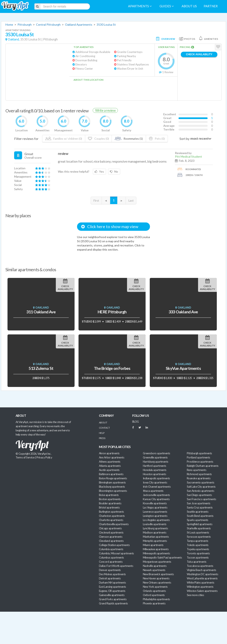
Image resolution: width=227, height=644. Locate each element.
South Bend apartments (200, 516)
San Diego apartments (199, 495)
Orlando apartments (154, 591)
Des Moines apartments (112, 574)
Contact (104, 428)
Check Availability (199, 54)
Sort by (185, 139)
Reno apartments (196, 470)
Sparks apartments (198, 520)
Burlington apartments (111, 512)
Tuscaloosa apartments (200, 566)
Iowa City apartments (155, 482)
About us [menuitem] (189, 6)
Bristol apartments (109, 507)
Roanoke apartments (199, 478)
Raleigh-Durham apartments (203, 466)
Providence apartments (200, 462)
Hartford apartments (155, 466)
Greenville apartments (155, 457)
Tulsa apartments (196, 562)
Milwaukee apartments (156, 549)
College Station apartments (114, 545)
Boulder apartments (110, 503)
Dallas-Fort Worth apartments (116, 566)
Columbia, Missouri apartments (116, 553)
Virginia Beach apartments (201, 570)
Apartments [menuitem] (140, 6)
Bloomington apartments (113, 491)
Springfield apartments (200, 524)
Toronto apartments (198, 553)
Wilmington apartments (200, 587)
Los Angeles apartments (156, 520)
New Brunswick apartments (158, 574)
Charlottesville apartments (114, 524)
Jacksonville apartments (156, 495)
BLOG (136, 422)
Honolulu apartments (155, 470)
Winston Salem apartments (202, 591)
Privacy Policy (44, 457)
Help (102, 433)
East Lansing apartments (112, 587)
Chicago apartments (110, 528)
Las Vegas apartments (155, 507)
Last (131, 201)
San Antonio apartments (200, 491)
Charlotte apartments (111, 520)
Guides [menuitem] (167, 6)
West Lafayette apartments (202, 578)
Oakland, (14, 39)
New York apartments (155, 587)
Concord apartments (111, 562)
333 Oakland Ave (183, 312)
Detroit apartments (110, 578)
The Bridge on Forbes (112, 368)
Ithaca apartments (153, 491)
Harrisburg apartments (156, 462)
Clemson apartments (111, 537)
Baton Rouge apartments (113, 478)
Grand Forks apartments (113, 599)
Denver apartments (110, 570)
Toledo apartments (198, 545)
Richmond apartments (199, 474)
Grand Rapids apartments (113, 603)
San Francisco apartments (201, 499)
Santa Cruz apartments (200, 507)
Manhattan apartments (156, 537)
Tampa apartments (197, 541)
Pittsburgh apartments (199, 453)
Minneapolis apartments (156, 553)
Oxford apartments (154, 595)
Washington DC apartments (202, 574)
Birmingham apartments (112, 482)
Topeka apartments (198, 549)
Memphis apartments (155, 541)
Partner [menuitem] (211, 6)
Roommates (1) (129, 139)
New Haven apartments (156, 578)
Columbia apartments (111, 549)
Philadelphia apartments (156, 599)
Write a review (105, 110)
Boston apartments (110, 499)
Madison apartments (155, 532)
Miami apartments (153, 545)
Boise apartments (109, 495)
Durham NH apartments (112, 582)
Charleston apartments (112, 516)
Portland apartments (198, 457)
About (103, 422)
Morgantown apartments (157, 562)
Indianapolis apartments (156, 478)
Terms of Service (25, 457)
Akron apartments (109, 453)
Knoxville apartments (155, 503)
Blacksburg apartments (112, 487)
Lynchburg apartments (155, 528)
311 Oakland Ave (41, 312)
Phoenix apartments (154, 603)
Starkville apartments (199, 528)
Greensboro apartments (157, 453)
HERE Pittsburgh (112, 312)
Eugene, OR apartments (112, 591)
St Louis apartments (198, 532)
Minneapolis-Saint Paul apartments (162, 557)
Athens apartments (110, 462)
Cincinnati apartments (111, 532)
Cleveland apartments (111, 541)
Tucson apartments (198, 557)
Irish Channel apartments (157, 487)
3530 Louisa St (106, 24)
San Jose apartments (199, 503)
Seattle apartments (198, 512)
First (96, 201)
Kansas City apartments (156, 499)
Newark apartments (154, 570)
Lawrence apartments (155, 512)
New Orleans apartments (157, 582)
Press (102, 438)
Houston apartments (154, 474)
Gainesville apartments (112, 595)
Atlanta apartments (110, 466)
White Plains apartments (201, 582)
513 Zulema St (41, 368)
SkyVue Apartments (183, 368)
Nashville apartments (155, 566)
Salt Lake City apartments (201, 487)
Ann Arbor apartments (112, 457)
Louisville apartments (155, 524)
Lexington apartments (155, 516)
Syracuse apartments (199, 537)
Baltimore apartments (111, 474)
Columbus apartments (111, 557)
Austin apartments (109, 470)
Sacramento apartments (201, 482)
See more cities (195, 595)
